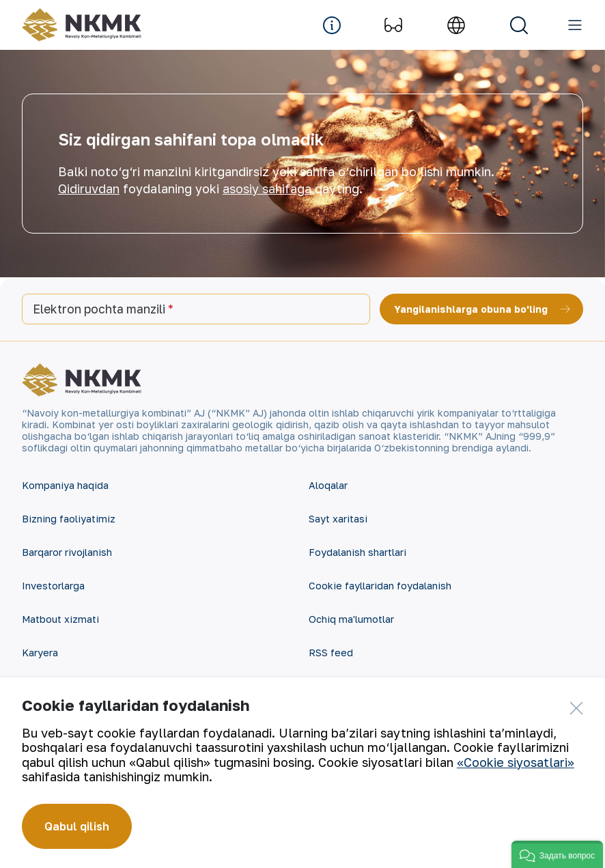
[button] (557, 854)
